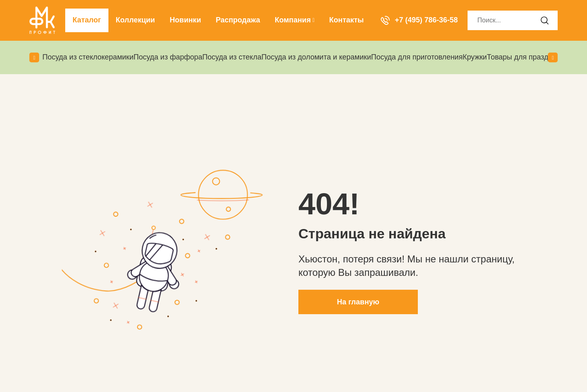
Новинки (185, 20)
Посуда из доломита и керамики (316, 57)
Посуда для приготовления (417, 57)
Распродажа (238, 20)
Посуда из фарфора (168, 57)
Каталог (87, 20)
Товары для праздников (527, 57)
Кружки (475, 57)
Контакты (347, 20)
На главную (358, 302)
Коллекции (135, 20)
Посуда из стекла (232, 57)
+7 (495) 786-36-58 (419, 20)
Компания (295, 20)
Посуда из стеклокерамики (88, 57)
